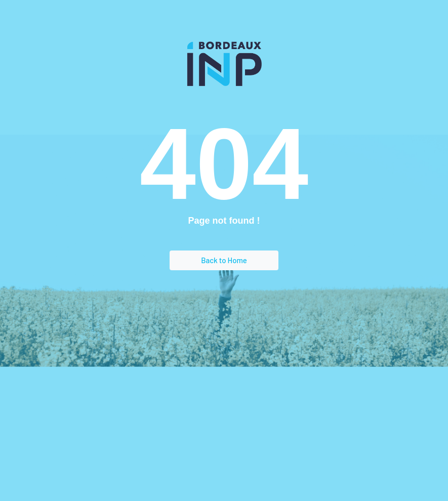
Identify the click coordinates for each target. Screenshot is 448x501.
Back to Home (224, 260)
